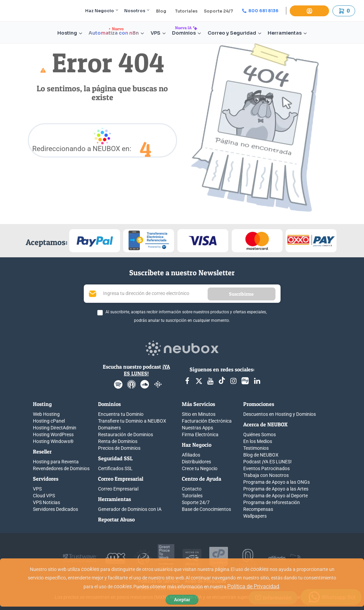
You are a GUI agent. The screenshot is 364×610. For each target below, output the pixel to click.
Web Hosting (46, 414)
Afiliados (191, 455)
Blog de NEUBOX (261, 455)
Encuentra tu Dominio (121, 414)
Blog (161, 11)
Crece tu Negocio (200, 468)
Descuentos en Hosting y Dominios (280, 414)
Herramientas (287, 33)
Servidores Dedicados (55, 509)
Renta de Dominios (118, 441)
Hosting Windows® (53, 441)
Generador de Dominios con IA (130, 509)
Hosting (70, 33)
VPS (158, 33)
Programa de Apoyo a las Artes (276, 489)
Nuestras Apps (197, 428)
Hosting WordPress (53, 435)
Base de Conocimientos (206, 509)
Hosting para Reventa (56, 462)
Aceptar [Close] (182, 599)
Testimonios (256, 448)
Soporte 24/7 (218, 11)
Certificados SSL (115, 468)
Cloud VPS (44, 496)
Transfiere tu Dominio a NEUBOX (132, 421)
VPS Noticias (46, 502)
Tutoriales (186, 11)
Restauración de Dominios (126, 435)
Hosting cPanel (49, 421)
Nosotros (137, 11)
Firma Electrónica (200, 435)
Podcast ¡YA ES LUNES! (267, 462)
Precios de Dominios (119, 448)
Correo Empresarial (118, 489)
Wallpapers (255, 516)
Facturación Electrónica (207, 421)
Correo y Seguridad (234, 33)
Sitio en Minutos (199, 414)
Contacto (192, 489)
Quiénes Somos (260, 435)
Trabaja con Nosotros (266, 475)
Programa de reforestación (272, 502)
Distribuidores (196, 462)
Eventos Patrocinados (266, 468)
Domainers (109, 428)
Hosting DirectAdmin (55, 428)
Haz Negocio (102, 11)
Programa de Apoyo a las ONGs (276, 482)
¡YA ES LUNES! (147, 370)
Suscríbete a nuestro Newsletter (182, 273)
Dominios (186, 33)
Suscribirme (241, 294)
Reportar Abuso (116, 519)
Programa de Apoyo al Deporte (275, 496)
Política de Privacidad (253, 586)
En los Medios (258, 441)
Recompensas (258, 509)
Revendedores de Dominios (61, 468)
